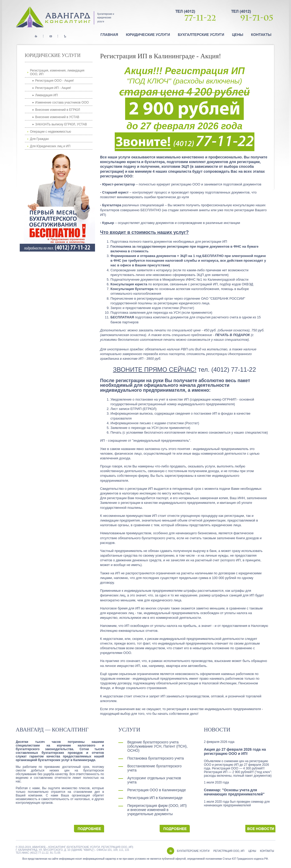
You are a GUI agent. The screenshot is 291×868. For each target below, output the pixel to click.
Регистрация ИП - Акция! (53, 88)
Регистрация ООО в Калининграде (157, 790)
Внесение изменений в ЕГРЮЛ (58, 110)
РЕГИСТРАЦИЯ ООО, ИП (229, 851)
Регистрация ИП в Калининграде (155, 798)
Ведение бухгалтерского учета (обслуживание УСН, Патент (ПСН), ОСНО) (158, 746)
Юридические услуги (148, 35)
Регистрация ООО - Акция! (55, 81)
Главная (109, 35)
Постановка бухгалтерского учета (156, 758)
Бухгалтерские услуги (201, 35)
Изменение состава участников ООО (62, 102)
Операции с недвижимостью (51, 132)
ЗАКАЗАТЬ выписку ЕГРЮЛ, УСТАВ (61, 124)
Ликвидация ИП (47, 95)
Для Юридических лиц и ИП (50, 146)
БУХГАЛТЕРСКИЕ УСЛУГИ (193, 851)
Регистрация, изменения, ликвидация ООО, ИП (57, 72)
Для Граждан (39, 139)
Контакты (261, 35)
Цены (238, 35)
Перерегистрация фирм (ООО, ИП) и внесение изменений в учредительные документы (157, 810)
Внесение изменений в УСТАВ (57, 117)
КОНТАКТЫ (267, 851)
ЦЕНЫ (252, 851)
